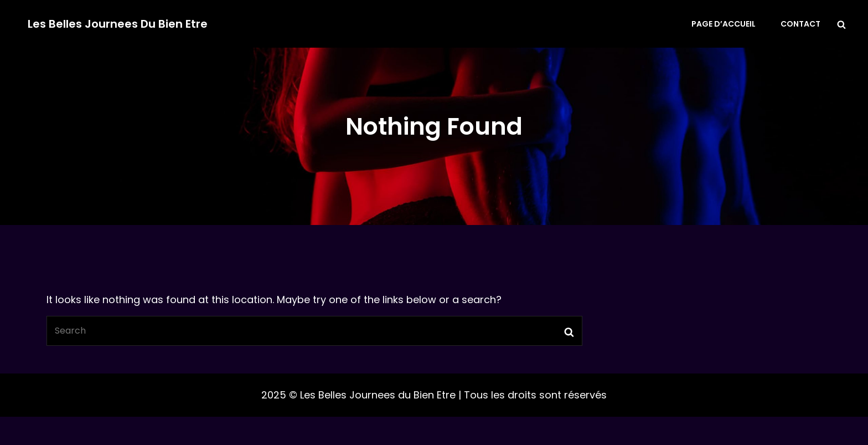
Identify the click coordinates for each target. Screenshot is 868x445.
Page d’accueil (724, 24)
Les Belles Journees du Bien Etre (118, 24)
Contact (800, 24)
